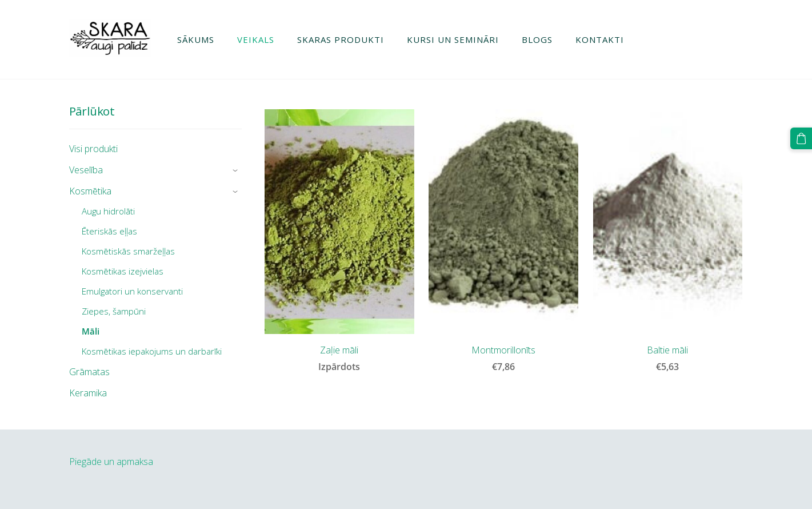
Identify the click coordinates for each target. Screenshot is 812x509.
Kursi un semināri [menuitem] (453, 39)
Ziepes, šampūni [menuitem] (114, 311)
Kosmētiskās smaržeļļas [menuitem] (128, 251)
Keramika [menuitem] (88, 393)
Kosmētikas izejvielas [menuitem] (123, 271)
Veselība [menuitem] (86, 170)
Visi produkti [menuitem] (93, 149)
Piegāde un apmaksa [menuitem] (111, 462)
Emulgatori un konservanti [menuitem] (132, 291)
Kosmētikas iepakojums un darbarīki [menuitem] (152, 351)
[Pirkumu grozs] (801, 138)
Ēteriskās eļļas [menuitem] (109, 231)
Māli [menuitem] (91, 331)
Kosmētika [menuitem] (90, 191)
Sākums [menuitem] (196, 39)
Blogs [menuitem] (537, 39)
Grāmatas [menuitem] (89, 372)
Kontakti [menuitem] (600, 39)
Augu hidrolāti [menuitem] (108, 211)
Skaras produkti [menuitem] (341, 39)
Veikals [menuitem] (256, 39)
